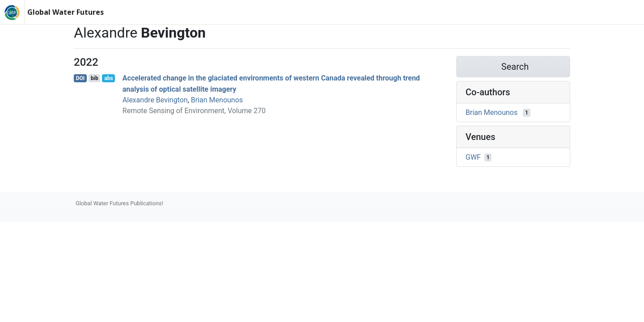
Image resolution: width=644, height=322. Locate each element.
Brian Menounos (217, 100)
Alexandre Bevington (155, 100)
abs (108, 78)
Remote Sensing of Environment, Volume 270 (194, 111)
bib (95, 78)
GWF (473, 157)
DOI (80, 78)
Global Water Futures (66, 12)
